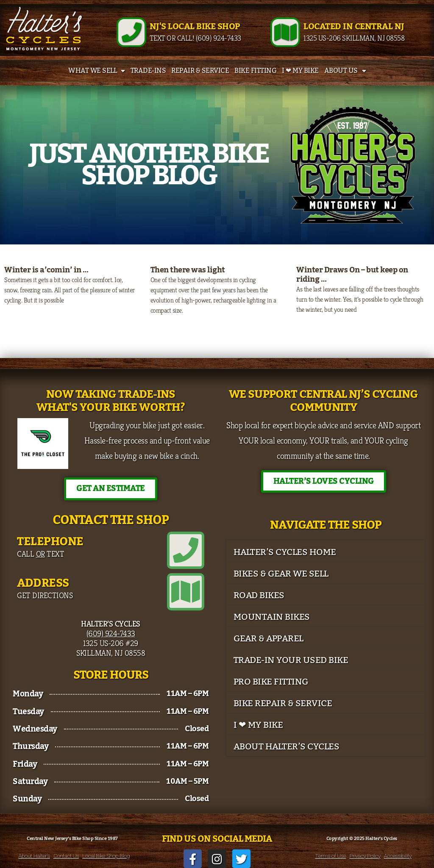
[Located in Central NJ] (285, 32)
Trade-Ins (148, 71)
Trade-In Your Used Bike (291, 660)
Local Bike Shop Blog (106, 856)
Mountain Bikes (272, 617)
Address (43, 583)
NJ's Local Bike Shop (195, 27)
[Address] (186, 592)
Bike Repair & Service (283, 703)
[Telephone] (186, 550)
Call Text (40, 554)
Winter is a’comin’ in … (46, 270)
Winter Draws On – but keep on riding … (352, 275)
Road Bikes (259, 595)
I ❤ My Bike (300, 71)
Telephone (50, 542)
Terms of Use (331, 856)
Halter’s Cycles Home (285, 552)
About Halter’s (34, 856)
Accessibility (398, 856)
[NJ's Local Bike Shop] (131, 32)
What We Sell (97, 71)
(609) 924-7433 (111, 633)
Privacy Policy (365, 856)
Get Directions (45, 595)
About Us (345, 71)
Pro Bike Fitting (271, 682)
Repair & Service (200, 71)
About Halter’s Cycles (287, 747)
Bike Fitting (255, 71)
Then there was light (188, 270)
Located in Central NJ (354, 27)
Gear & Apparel (268, 639)
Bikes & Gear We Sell (281, 574)
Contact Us (66, 856)
